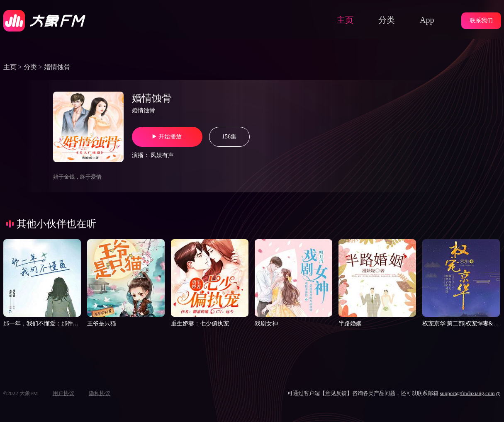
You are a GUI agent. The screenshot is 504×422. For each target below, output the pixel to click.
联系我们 (481, 21)
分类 (387, 20)
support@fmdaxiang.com (467, 393)
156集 (229, 137)
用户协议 (63, 393)
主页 (345, 20)
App (427, 20)
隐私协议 (100, 393)
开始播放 (167, 137)
